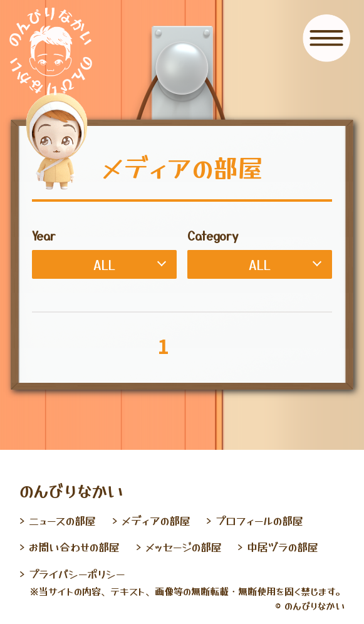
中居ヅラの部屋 (283, 547)
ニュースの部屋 (62, 520)
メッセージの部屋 (184, 547)
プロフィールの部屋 (259, 520)
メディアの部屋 (156, 520)
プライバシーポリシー (77, 574)
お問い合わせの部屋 (74, 547)
